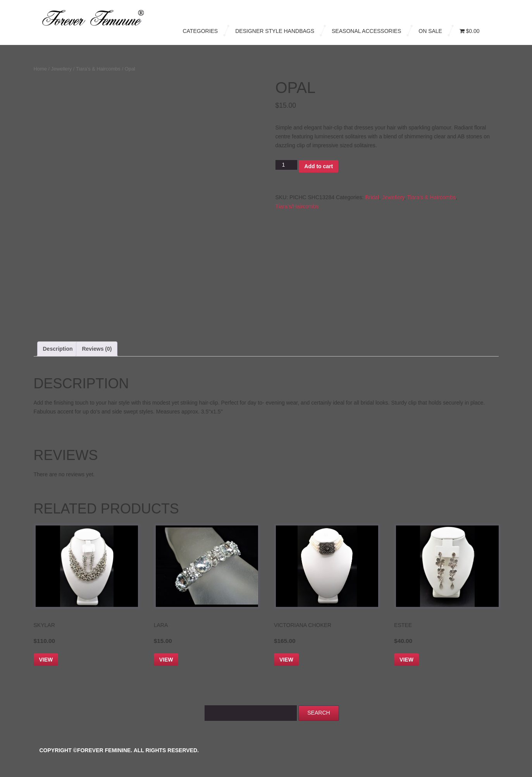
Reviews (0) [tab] (97, 349)
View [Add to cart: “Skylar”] (46, 660)
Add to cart (319, 166)
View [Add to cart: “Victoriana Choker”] (286, 660)
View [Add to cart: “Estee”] (406, 660)
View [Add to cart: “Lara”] (166, 660)
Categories (200, 31)
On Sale (430, 31)
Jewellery (62, 69)
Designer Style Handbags (275, 31)
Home (40, 69)
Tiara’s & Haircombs (98, 69)
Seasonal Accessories (366, 31)
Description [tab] (58, 349)
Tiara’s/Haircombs (297, 206)
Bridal (372, 197)
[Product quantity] (287, 165)
